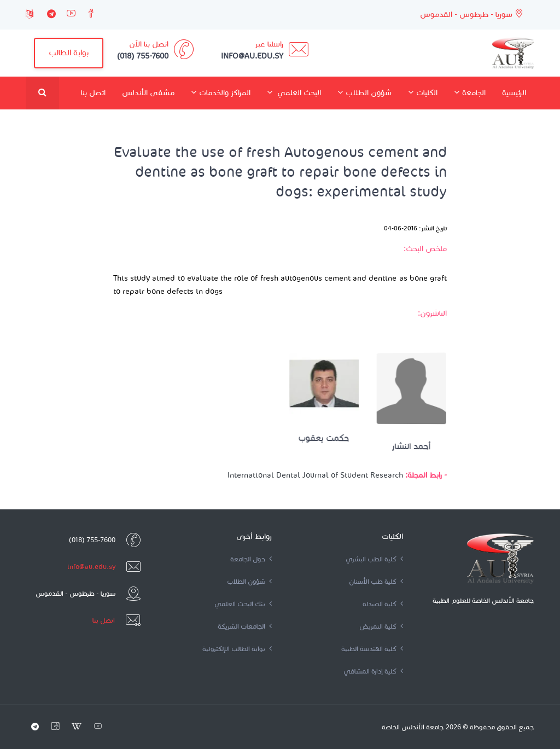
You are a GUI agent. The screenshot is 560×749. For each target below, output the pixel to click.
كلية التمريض (381, 626)
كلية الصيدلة (383, 604)
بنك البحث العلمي (243, 604)
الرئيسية (514, 93)
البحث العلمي (294, 92)
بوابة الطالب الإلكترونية (237, 649)
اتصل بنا (93, 93)
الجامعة (470, 92)
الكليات (423, 92)
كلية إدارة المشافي (373, 671)
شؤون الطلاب (364, 92)
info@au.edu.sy (91, 567)
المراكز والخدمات (221, 92)
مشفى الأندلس (148, 93)
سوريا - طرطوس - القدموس (472, 14)
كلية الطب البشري (374, 559)
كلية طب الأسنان (376, 581)
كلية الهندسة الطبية (372, 649)
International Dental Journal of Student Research (315, 475)
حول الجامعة (251, 559)
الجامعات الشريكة (245, 626)
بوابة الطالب (69, 53)
